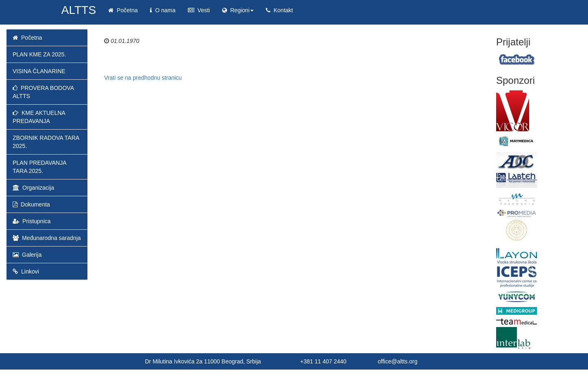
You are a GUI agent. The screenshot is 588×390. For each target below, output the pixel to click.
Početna (123, 10)
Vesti (199, 10)
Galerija (27, 255)
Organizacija (33, 188)
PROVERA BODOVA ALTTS (43, 92)
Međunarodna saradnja (47, 238)
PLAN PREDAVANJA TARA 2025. (39, 167)
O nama (163, 10)
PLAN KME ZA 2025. (39, 54)
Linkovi (26, 271)
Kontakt (279, 10)
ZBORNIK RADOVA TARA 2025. (46, 142)
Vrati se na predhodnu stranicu (143, 78)
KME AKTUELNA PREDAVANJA (39, 117)
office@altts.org (398, 361)
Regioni (238, 10)
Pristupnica (32, 221)
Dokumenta (31, 204)
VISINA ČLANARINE (39, 71)
